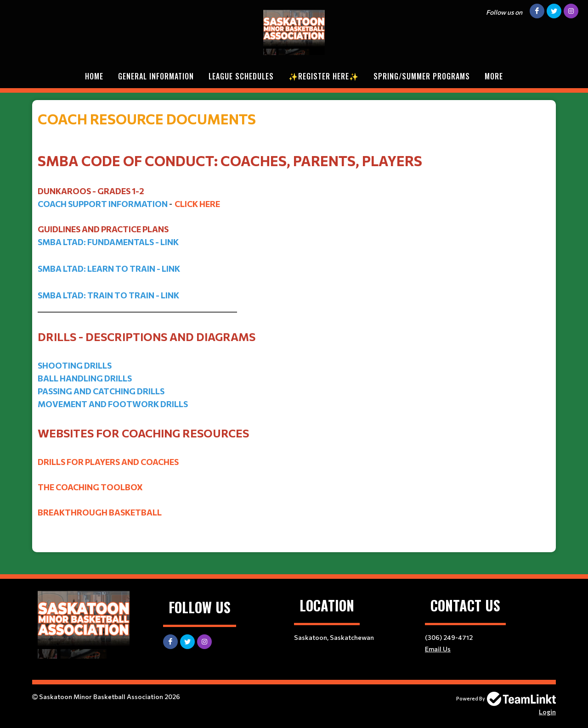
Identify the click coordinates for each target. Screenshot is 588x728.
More (494, 76)
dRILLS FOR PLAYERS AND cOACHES (108, 462)
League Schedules (241, 76)
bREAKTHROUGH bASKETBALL (100, 512)
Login (547, 712)
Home (94, 76)
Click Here (197, 204)
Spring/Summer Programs (422, 76)
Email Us (438, 649)
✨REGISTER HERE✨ (324, 76)
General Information (156, 76)
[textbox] (294, 211)
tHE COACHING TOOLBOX (90, 487)
